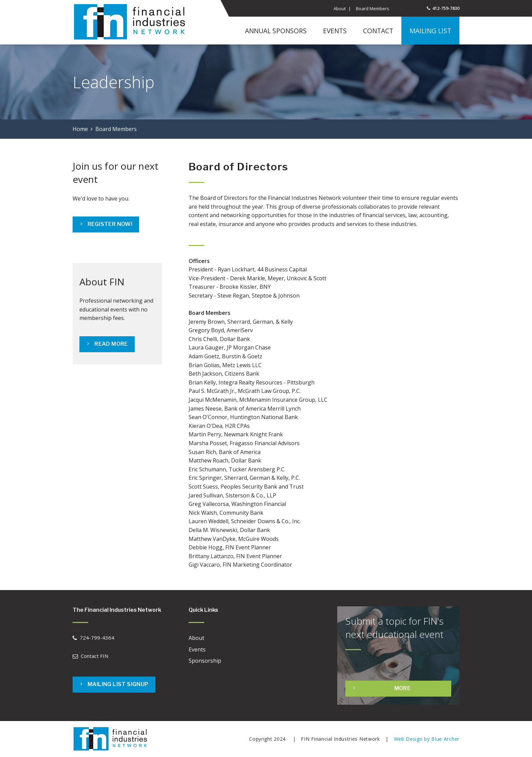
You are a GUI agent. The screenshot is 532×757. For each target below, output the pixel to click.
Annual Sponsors (276, 31)
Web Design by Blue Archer (427, 739)
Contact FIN (94, 656)
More (403, 688)
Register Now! (110, 224)
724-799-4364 (97, 638)
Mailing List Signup (118, 684)
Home (80, 129)
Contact (378, 31)
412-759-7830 (446, 8)
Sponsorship (205, 661)
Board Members (373, 8)
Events (335, 31)
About (340, 8)
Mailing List (430, 31)
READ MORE (111, 344)
